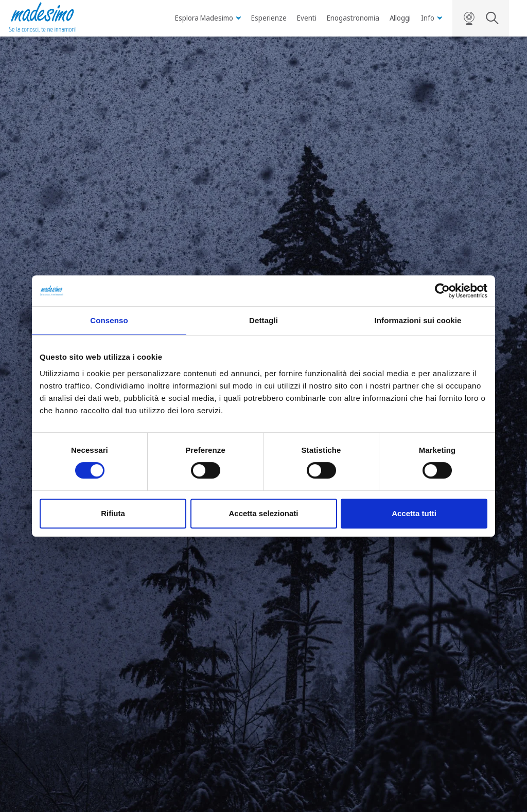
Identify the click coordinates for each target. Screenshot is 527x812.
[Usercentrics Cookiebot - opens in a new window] (442, 291)
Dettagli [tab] (263, 320)
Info (432, 18)
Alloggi (400, 18)
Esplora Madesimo (208, 18)
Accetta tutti (414, 513)
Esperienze (269, 18)
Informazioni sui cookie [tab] (418, 320)
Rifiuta (113, 513)
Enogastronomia (353, 18)
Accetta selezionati (263, 513)
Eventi (307, 18)
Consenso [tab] (109, 320)
